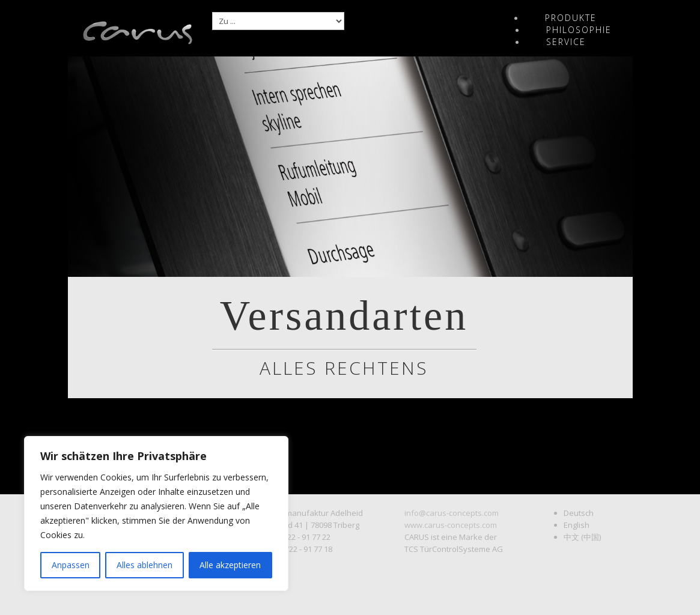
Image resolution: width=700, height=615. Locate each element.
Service (566, 42)
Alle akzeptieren (230, 565)
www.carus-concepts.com (451, 525)
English (577, 525)
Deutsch (579, 513)
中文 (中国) (582, 537)
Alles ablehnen (145, 565)
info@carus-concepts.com (452, 513)
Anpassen (71, 565)
